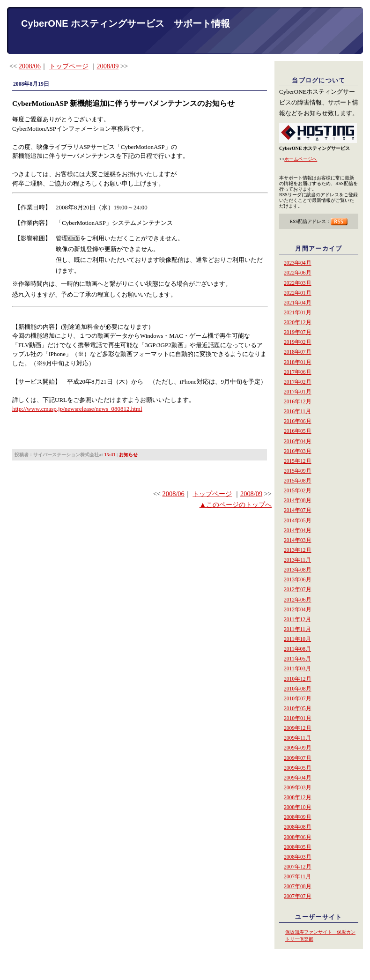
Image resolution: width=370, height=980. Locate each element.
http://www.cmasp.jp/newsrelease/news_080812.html (77, 409)
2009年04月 (298, 778)
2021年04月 (298, 303)
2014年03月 (298, 540)
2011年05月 (297, 659)
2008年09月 (298, 817)
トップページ (69, 66)
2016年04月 (298, 441)
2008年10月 (298, 807)
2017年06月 (298, 372)
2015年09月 (298, 471)
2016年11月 (297, 411)
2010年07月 (298, 698)
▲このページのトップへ (236, 505)
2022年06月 (298, 273)
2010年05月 (298, 708)
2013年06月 (298, 579)
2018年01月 (298, 362)
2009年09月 (298, 748)
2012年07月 (298, 589)
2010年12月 (298, 679)
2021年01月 (298, 312)
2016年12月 (298, 401)
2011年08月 (297, 649)
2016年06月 (298, 421)
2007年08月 (298, 886)
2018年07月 (298, 352)
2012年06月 (298, 600)
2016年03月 (298, 451)
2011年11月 (297, 629)
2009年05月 (298, 768)
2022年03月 (298, 283)
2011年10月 (297, 639)
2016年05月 (298, 431)
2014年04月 (298, 530)
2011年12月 (297, 619)
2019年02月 (298, 342)
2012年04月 (298, 609)
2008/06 (30, 66)
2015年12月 (298, 461)
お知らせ (128, 455)
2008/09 (107, 66)
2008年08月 (298, 827)
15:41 (110, 455)
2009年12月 (298, 728)
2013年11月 (297, 560)
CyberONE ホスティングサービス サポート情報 (126, 23)
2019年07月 (298, 332)
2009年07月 (298, 758)
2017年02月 (298, 382)
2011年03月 (297, 668)
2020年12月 (298, 322)
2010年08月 (298, 689)
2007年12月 (298, 867)
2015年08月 (298, 481)
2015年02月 (298, 490)
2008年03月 (298, 857)
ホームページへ (301, 159)
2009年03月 (298, 787)
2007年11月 (297, 876)
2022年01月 (298, 293)
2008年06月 (298, 837)
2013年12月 (298, 550)
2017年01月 (298, 392)
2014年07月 (298, 510)
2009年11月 (297, 738)
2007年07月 (298, 896)
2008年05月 (298, 847)
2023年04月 (298, 263)
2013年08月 (298, 570)
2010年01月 (298, 718)
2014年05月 (298, 520)
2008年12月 (298, 797)
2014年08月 (298, 500)
